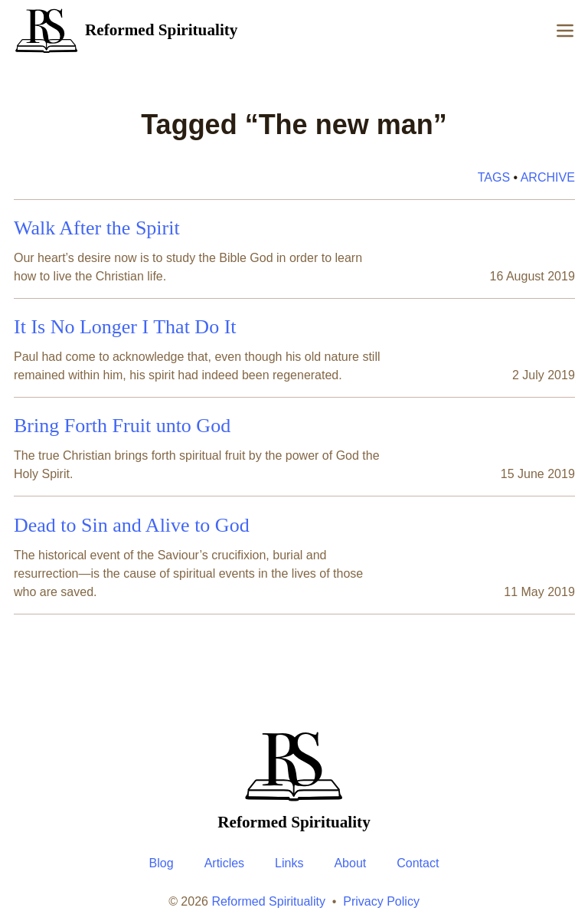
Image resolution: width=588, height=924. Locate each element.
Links (289, 863)
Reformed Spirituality (268, 901)
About (350, 863)
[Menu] (565, 31)
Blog (162, 863)
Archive (547, 177)
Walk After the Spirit (97, 228)
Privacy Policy (381, 901)
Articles (224, 863)
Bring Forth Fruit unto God (122, 426)
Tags (493, 177)
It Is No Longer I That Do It (125, 327)
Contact (418, 863)
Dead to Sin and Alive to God (132, 525)
